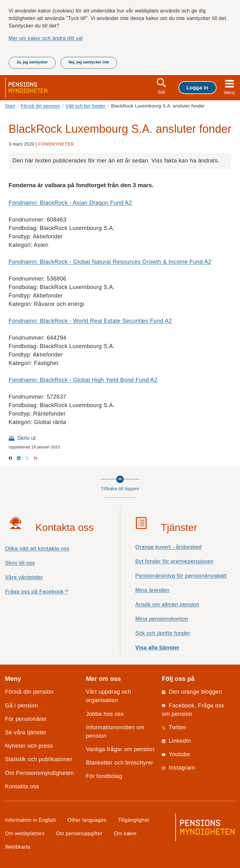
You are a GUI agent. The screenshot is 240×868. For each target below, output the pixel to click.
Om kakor (125, 833)
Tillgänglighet (134, 820)
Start (10, 106)
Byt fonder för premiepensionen (174, 561)
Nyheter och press (29, 746)
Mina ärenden (152, 590)
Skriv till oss (20, 563)
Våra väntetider (24, 577)
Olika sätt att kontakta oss (37, 549)
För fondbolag (104, 776)
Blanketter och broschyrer (120, 763)
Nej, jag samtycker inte (89, 62)
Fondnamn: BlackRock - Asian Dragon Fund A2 (70, 203)
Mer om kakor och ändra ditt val (46, 38)
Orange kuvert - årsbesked (168, 547)
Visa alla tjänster (157, 648)
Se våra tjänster (26, 732)
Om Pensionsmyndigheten (39, 773)
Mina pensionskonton (162, 619)
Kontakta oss (22, 786)
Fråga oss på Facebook (48, 593)
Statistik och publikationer (39, 759)
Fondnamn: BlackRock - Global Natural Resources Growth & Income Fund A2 (110, 262)
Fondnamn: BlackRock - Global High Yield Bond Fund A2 (83, 380)
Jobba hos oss (105, 714)
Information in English (30, 820)
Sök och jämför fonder (163, 633)
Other (87, 820)
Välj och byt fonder (85, 106)
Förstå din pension (40, 106)
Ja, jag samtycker (32, 62)
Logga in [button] (197, 87)
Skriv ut (27, 438)
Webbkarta (18, 847)
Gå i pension (22, 706)
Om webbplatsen (25, 833)
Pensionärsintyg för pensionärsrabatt (181, 576)
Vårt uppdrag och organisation (109, 696)
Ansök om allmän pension (167, 604)
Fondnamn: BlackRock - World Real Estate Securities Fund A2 (90, 321)
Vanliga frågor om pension (120, 749)
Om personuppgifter (79, 833)
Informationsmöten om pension (115, 732)
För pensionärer (26, 719)
